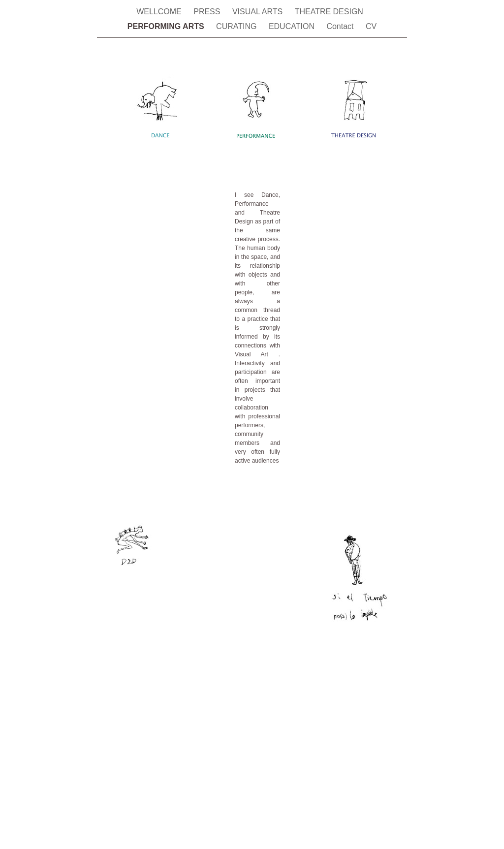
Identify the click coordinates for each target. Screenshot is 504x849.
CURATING (237, 26)
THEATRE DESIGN (331, 12)
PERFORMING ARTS (167, 26)
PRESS (208, 12)
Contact (341, 26)
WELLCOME (160, 12)
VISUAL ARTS (259, 12)
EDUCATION (293, 26)
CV (371, 26)
